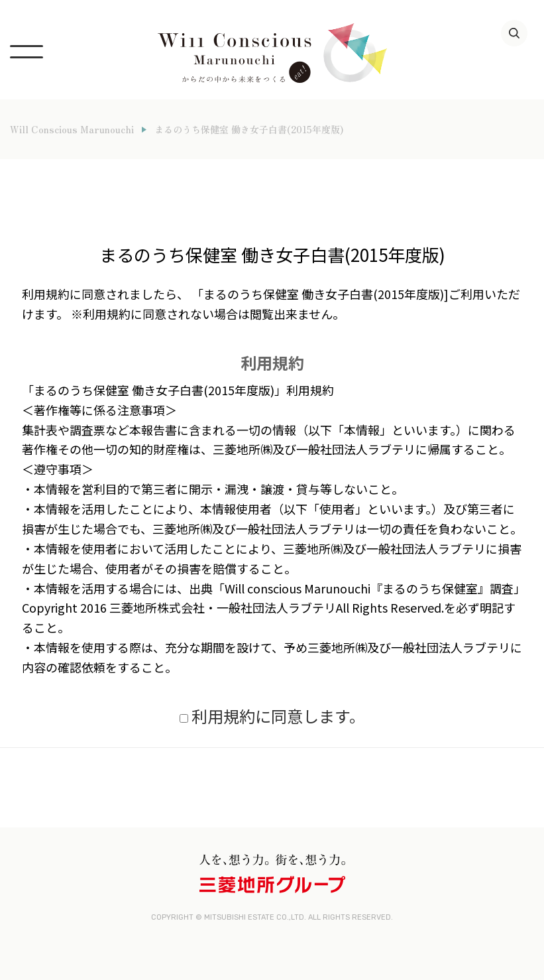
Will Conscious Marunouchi (72, 129)
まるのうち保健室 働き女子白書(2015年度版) (249, 129)
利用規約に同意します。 (278, 716)
